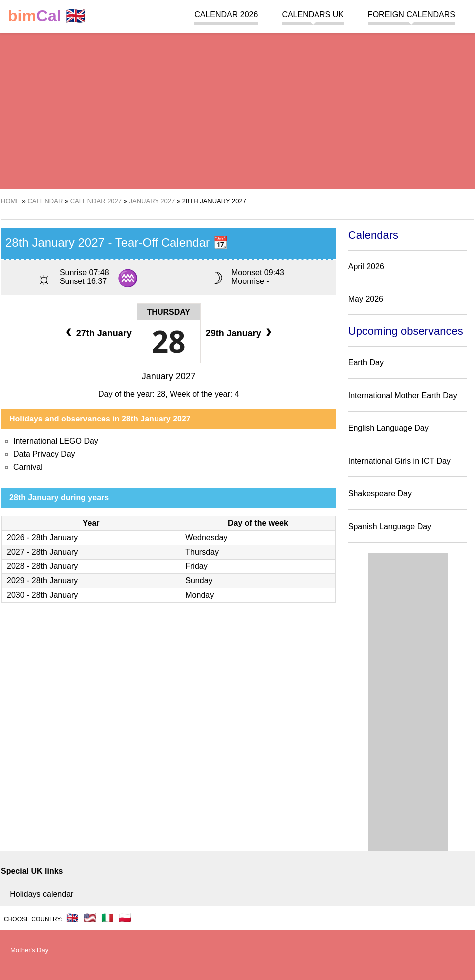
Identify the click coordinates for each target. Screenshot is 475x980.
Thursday (169, 312)
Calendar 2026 (226, 15)
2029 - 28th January (42, 581)
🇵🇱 (125, 918)
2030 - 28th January (42, 595)
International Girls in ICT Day (399, 461)
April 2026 (366, 266)
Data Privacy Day (44, 454)
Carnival (28, 467)
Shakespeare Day (380, 493)
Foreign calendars (411, 15)
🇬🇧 (47, 16)
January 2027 (169, 376)
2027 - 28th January (42, 552)
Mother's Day (29, 950)
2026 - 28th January (42, 537)
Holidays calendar (42, 894)
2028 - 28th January (42, 566)
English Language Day (389, 428)
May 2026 (366, 299)
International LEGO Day (56, 441)
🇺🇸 (90, 918)
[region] (237, 110)
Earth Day (366, 362)
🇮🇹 (107, 918)
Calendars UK (313, 15)
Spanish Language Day (390, 526)
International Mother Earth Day (403, 395)
